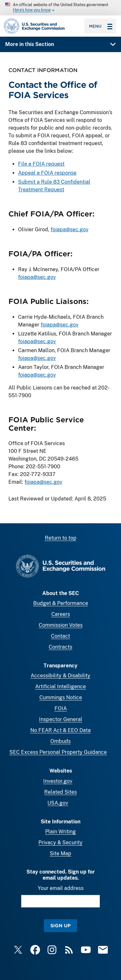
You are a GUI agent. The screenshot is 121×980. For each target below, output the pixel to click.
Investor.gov (58, 781)
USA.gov (58, 803)
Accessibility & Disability (60, 676)
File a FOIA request (41, 164)
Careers (61, 614)
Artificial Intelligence (60, 687)
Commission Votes (61, 625)
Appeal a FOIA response (47, 173)
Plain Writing (60, 832)
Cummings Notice (61, 697)
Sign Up (60, 925)
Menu (101, 26)
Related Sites (60, 792)
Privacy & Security (60, 843)
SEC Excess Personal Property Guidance (58, 752)
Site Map (60, 853)
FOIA (61, 708)
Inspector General (61, 719)
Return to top (61, 538)
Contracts (60, 647)
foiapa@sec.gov (70, 229)
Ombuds (60, 741)
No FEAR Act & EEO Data (60, 730)
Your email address (61, 888)
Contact (60, 636)
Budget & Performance (61, 603)
